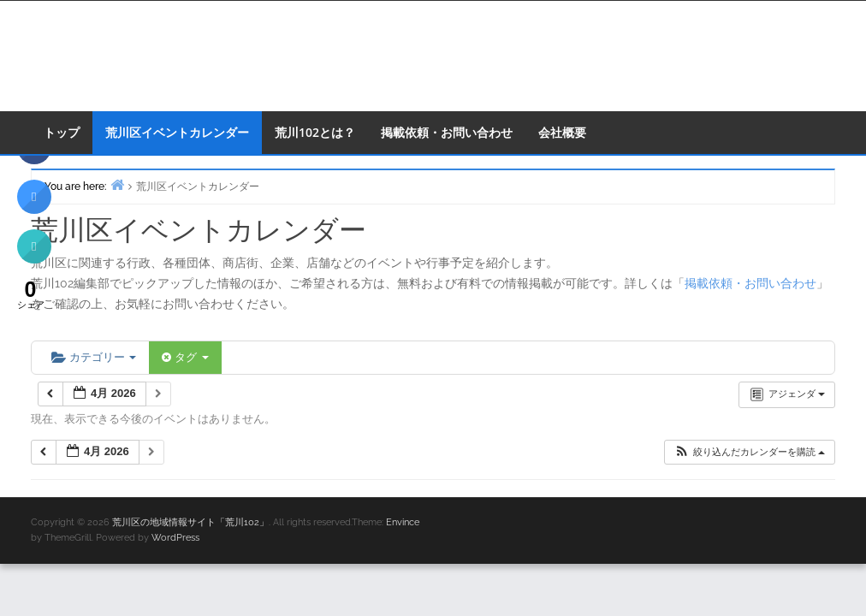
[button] (749, 452)
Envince (403, 522)
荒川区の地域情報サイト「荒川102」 (190, 522)
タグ (185, 357)
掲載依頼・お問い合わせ (447, 132)
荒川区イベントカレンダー (177, 132)
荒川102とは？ (315, 132)
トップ (62, 132)
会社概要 (562, 132)
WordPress (175, 538)
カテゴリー (94, 357)
